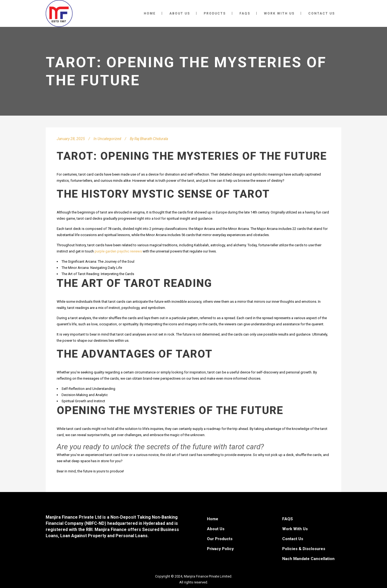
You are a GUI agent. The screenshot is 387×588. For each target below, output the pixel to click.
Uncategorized (109, 139)
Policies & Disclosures (304, 549)
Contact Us (293, 539)
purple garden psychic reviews (118, 251)
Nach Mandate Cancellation (308, 559)
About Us (216, 529)
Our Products (220, 539)
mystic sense (172, 194)
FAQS (288, 519)
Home (213, 519)
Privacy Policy (220, 549)
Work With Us (295, 529)
